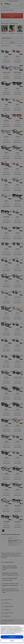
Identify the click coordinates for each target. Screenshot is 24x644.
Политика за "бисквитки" (10, 633)
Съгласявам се (12, 637)
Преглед (12, 641)
